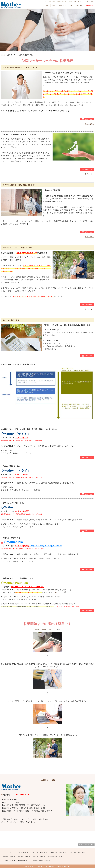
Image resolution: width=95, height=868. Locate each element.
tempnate (67, 866)
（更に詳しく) (59, 592)
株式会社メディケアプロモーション (85, 1)
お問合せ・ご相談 (48, 780)
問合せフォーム (41, 630)
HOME (3, 55)
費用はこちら (90, 124)
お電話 (51, 630)
